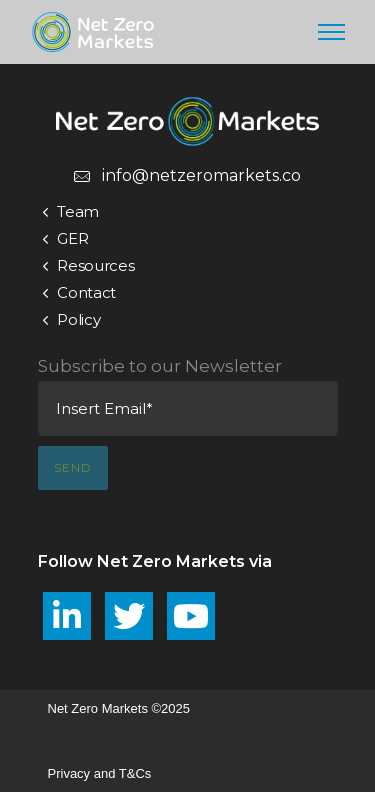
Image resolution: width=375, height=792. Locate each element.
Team (78, 211)
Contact (86, 292)
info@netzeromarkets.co (201, 175)
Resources (95, 265)
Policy (78, 319)
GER (72, 238)
